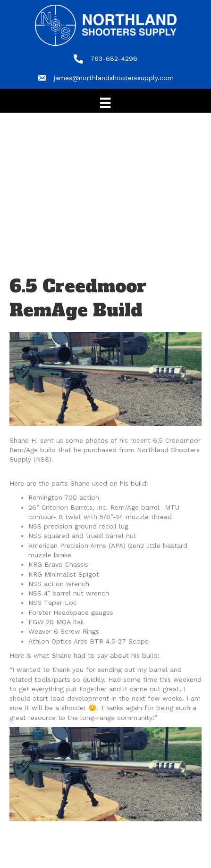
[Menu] (105, 103)
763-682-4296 (114, 58)
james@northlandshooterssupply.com (114, 78)
